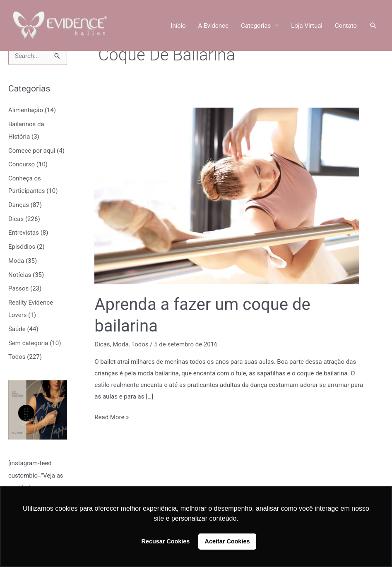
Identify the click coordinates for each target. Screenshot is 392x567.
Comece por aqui (32, 151)
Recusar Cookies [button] (166, 541)
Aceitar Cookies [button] (227, 541)
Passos (18, 288)
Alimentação (26, 110)
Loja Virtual (307, 26)
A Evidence (213, 26)
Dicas (16, 219)
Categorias (256, 26)
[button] (373, 26)
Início (178, 26)
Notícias (20, 275)
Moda (16, 261)
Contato (346, 26)
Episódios (22, 247)
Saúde (17, 329)
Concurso (22, 164)
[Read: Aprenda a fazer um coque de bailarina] (227, 196)
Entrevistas (24, 233)
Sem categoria (28, 343)
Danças (19, 205)
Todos (17, 357)
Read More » (112, 416)
